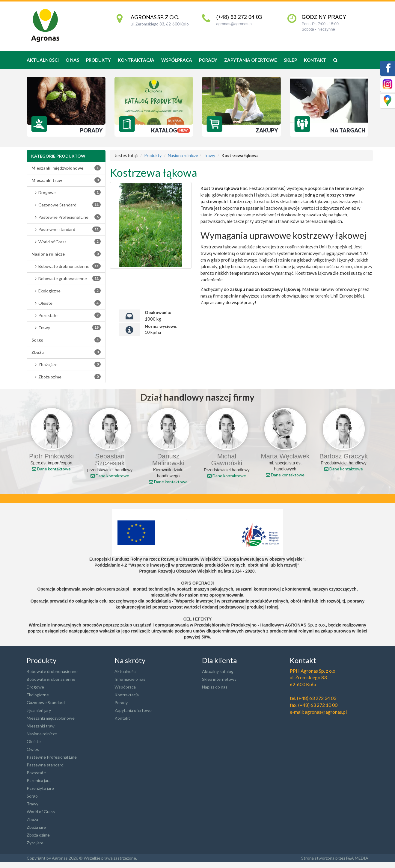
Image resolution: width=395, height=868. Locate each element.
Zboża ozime (66, 377)
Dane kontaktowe (51, 469)
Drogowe (66, 192)
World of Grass (66, 241)
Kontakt (315, 60)
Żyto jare (35, 843)
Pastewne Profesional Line (66, 217)
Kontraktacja (136, 60)
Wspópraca (125, 687)
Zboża (32, 819)
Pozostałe (66, 315)
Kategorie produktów (58, 156)
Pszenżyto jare (40, 788)
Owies (33, 749)
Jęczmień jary (39, 710)
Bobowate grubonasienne (66, 278)
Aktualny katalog (218, 671)
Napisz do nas (215, 687)
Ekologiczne (66, 291)
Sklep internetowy (219, 679)
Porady (208, 60)
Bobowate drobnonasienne (66, 266)
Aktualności (43, 60)
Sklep (290, 60)
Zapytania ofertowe (251, 60)
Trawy (66, 327)
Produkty (153, 155)
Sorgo (32, 796)
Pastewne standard (66, 229)
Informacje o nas (130, 679)
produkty (98, 60)
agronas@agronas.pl (234, 24)
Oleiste (66, 303)
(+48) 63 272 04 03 (239, 17)
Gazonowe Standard (66, 205)
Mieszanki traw (41, 726)
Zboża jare (66, 364)
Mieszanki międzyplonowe (51, 718)
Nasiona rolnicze (183, 155)
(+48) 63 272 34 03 (317, 698)
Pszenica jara (39, 780)
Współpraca (177, 60)
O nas (72, 60)
